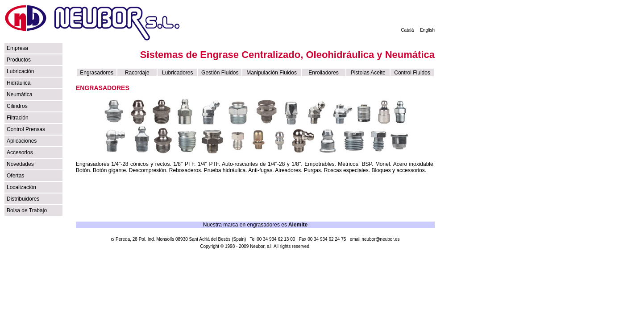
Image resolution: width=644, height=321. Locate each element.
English (427, 30)
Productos (19, 60)
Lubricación (20, 71)
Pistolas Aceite (368, 73)
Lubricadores (177, 73)
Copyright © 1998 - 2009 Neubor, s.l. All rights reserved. (255, 246)
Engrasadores (97, 73)
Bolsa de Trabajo (27, 210)
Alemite (298, 225)
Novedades (20, 164)
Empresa (17, 48)
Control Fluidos (412, 73)
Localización (21, 187)
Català (407, 30)
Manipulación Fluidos (272, 73)
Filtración (18, 118)
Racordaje (137, 73)
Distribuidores (23, 199)
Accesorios (20, 152)
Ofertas (15, 176)
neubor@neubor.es (380, 239)
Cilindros (17, 106)
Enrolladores (323, 73)
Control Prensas (26, 129)
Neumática (19, 95)
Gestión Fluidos (220, 73)
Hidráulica (19, 83)
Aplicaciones (22, 141)
